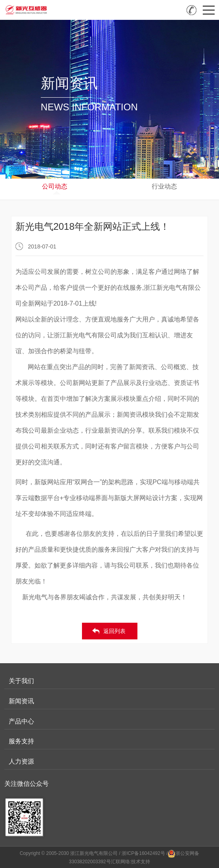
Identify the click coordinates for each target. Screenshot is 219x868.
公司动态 (55, 186)
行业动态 (164, 186)
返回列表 (114, 631)
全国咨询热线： (191, 10)
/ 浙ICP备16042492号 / (144, 853)
